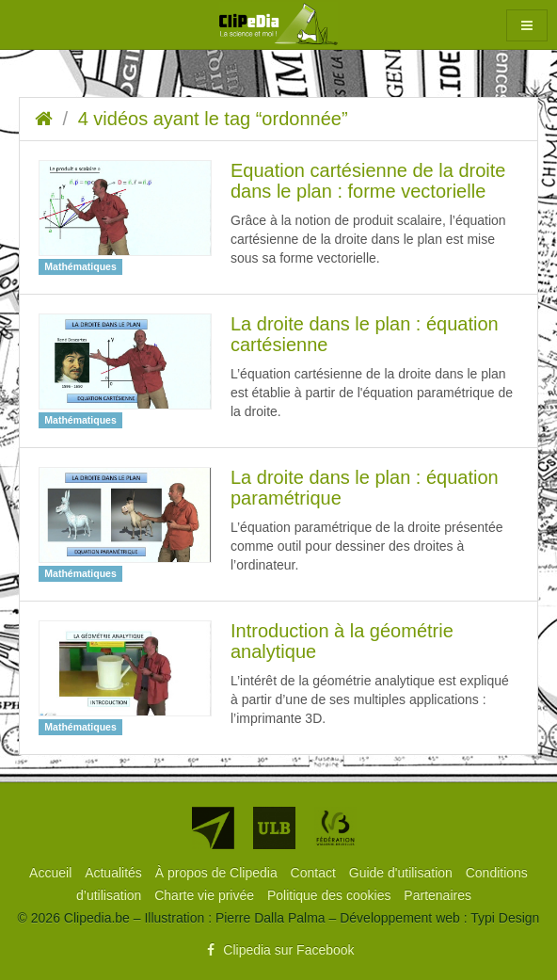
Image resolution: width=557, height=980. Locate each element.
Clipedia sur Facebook (278, 950)
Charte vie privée (206, 895)
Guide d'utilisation (403, 873)
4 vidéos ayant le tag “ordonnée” (213, 119)
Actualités (115, 873)
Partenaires (438, 895)
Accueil (52, 873)
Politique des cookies (331, 895)
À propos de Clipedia (218, 873)
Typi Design (505, 918)
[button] (527, 25)
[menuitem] (52, 873)
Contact (315, 873)
